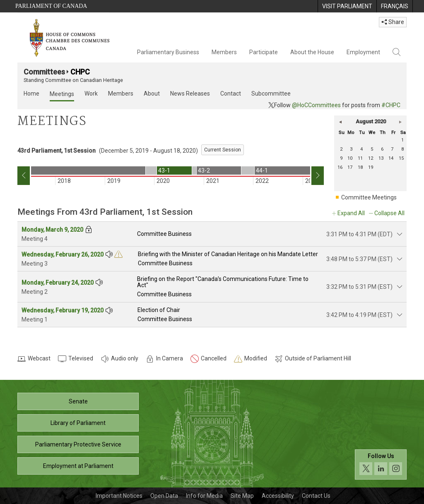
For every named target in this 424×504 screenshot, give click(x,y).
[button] (340, 122)
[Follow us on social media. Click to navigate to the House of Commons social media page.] (381, 464)
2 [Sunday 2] (341, 149)
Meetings (62, 94)
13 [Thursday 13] (381, 158)
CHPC (80, 72)
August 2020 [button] (371, 121)
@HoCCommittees (316, 105)
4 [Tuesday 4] (361, 149)
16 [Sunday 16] (340, 167)
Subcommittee (271, 94)
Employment (363, 52)
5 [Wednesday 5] (372, 149)
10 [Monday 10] (350, 158)
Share (393, 22)
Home (31, 94)
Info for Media (204, 496)
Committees (44, 72)
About (152, 94)
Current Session (223, 150)
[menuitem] (347, 6)
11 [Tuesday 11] (360, 158)
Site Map (242, 496)
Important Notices (119, 496)
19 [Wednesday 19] (371, 167)
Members (224, 52)
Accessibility (278, 496)
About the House (312, 52)
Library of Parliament (78, 423)
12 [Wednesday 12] (371, 158)
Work (91, 94)
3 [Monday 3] (351, 149)
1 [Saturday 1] (402, 140)
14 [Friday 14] (391, 158)
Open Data (164, 496)
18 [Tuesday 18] (360, 167)
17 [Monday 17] (350, 167)
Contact (231, 94)
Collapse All (389, 213)
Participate (264, 52)
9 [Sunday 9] (341, 158)
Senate (78, 401)
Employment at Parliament (78, 466)
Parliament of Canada (51, 6)
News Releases (190, 94)
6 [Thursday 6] (382, 149)
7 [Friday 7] (392, 149)
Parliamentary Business (168, 52)
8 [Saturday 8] (402, 149)
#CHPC (391, 105)
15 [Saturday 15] (401, 158)
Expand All (351, 213)
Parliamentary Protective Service (78, 444)
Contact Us (316, 496)
